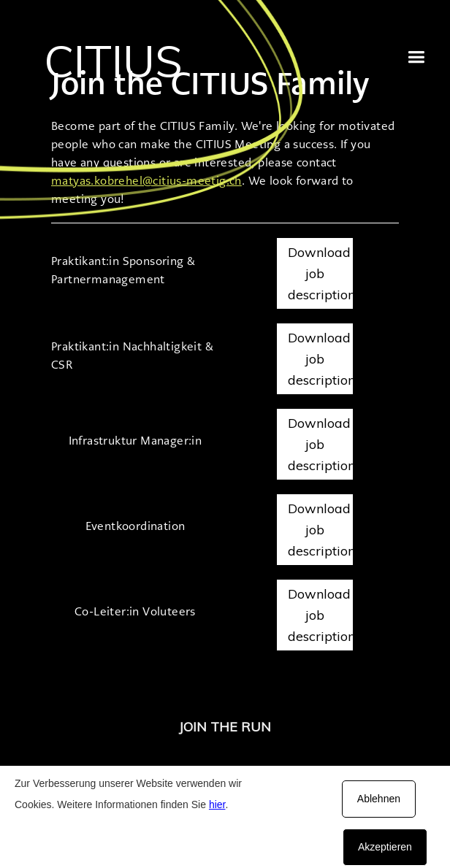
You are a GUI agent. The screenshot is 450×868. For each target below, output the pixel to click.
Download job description (320, 273)
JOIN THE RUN (225, 727)
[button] (416, 57)
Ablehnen (379, 799)
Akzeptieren (385, 847)
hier (217, 804)
